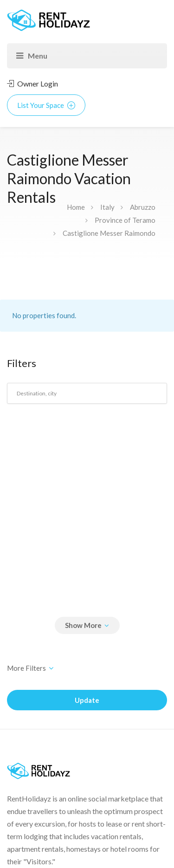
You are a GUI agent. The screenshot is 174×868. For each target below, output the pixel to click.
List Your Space (46, 105)
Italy (107, 207)
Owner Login (32, 83)
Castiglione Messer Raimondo (109, 233)
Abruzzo (143, 207)
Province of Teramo (125, 220)
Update (87, 700)
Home (76, 207)
